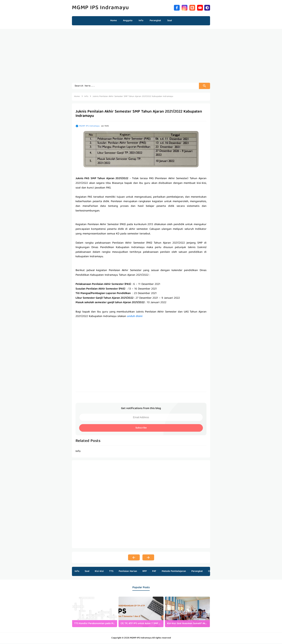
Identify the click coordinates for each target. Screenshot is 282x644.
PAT (154, 572)
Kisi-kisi (99, 572)
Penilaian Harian (128, 572)
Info (77, 572)
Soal (87, 572)
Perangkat (197, 572)
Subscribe (141, 428)
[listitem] (95, 612)
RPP (145, 572)
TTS (111, 572)
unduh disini (135, 317)
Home (113, 21)
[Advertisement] (141, 58)
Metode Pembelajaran (174, 572)
